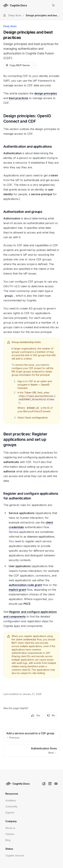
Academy (11, 800)
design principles (46, 93)
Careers (10, 834)
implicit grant (17, 590)
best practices (19, 98)
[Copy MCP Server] (18, 65)
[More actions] (59, 5)
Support (10, 812)
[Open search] (47, 5)
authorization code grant (25, 585)
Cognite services (15, 855)
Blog (8, 840)
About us (10, 828)
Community (11, 806)
